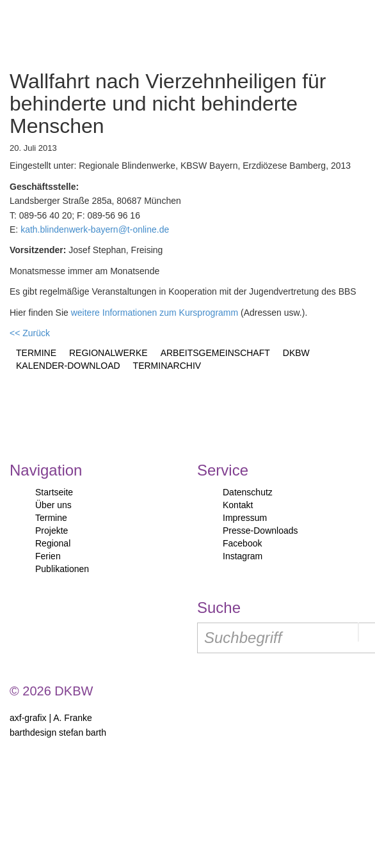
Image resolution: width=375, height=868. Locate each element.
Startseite (54, 492)
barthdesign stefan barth (58, 732)
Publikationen (62, 569)
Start (66, 32)
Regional (53, 543)
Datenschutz (248, 492)
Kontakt (238, 505)
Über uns (53, 505)
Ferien (48, 556)
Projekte (52, 531)
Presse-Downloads (260, 531)
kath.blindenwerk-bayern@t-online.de (95, 229)
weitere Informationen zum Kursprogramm (155, 313)
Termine (51, 518)
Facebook (242, 543)
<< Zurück (30, 333)
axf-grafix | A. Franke (51, 718)
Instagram (243, 556)
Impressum (245, 518)
